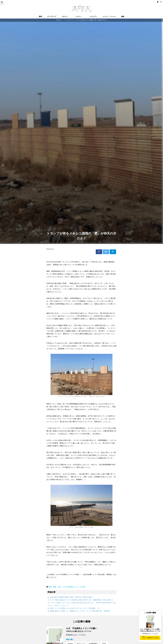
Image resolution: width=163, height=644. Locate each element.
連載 (123, 16)
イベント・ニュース (109, 16)
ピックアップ (52, 16)
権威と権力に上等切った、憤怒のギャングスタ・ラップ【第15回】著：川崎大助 (80, 611)
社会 (59, 587)
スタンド (65, 16)
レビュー (79, 16)
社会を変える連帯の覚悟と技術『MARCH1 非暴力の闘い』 (72, 597)
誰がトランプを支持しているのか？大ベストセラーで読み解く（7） (75, 608)
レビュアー (93, 16)
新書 (50, 587)
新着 (40, 16)
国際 (55, 587)
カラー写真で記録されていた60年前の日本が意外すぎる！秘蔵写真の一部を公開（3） (82, 600)
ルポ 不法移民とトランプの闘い (74, 587)
